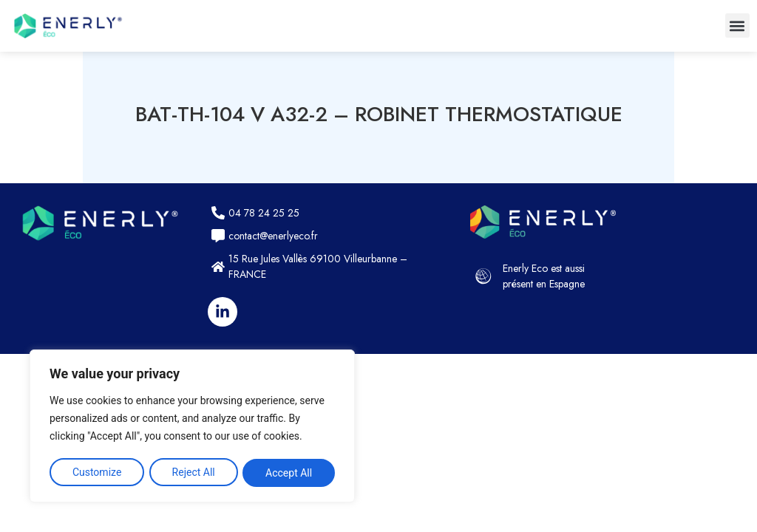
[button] (737, 25)
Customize (96, 473)
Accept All (289, 473)
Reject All (194, 473)
